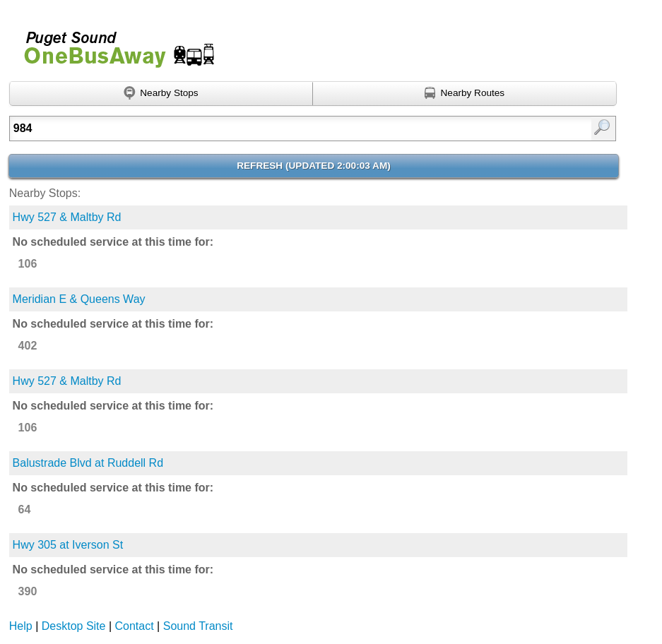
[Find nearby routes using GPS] (465, 94)
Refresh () (314, 166)
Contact (135, 626)
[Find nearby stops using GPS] (161, 94)
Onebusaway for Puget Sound (113, 43)
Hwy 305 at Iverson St (68, 545)
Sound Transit (198, 626)
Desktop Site (74, 626)
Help (21, 626)
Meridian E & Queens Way (79, 299)
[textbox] (269, 129)
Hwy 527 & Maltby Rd (67, 217)
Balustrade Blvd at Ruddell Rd (88, 463)
